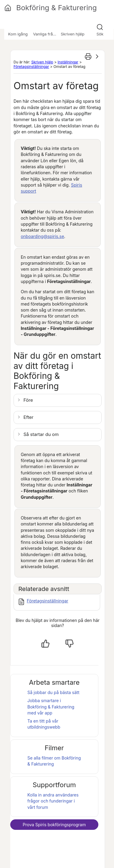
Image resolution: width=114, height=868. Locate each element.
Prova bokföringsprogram (54, 825)
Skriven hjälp (42, 62)
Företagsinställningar (31, 67)
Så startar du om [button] (41, 434)
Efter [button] (28, 417)
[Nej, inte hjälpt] (69, 644)
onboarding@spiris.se (42, 236)
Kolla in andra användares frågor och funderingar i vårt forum (53, 801)
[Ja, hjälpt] (45, 644)
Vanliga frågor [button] (46, 34)
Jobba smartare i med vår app (51, 707)
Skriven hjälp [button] (73, 34)
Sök (100, 34)
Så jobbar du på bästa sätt (53, 692)
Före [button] (28, 400)
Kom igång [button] (18, 34)
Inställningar (68, 62)
